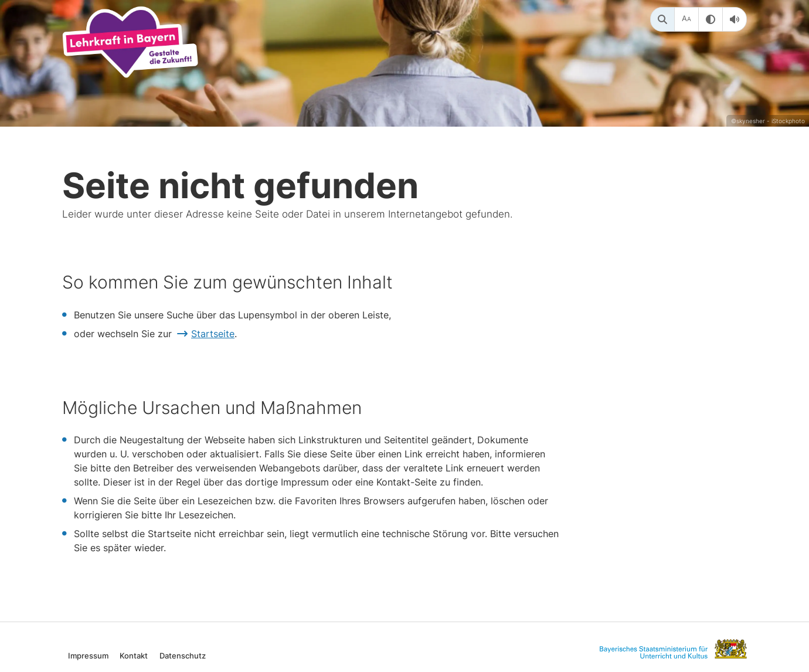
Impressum (88, 655)
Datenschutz (183, 655)
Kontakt (134, 655)
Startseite (213, 334)
